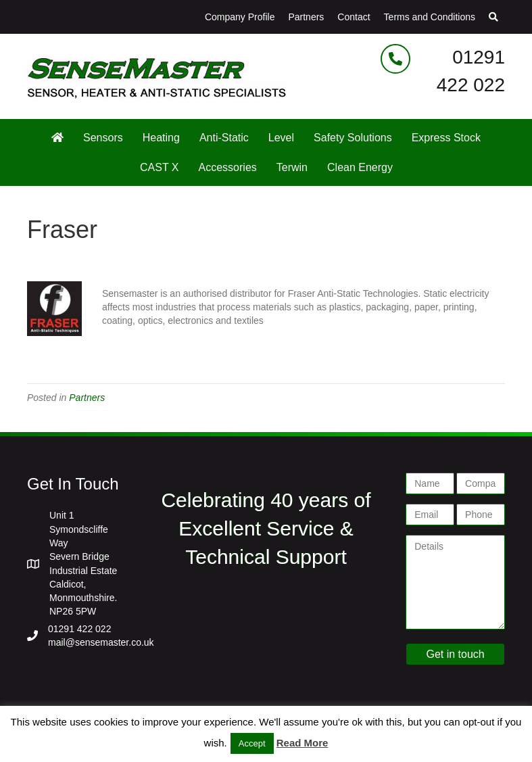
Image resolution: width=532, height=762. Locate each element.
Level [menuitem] (281, 138)
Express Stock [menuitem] (446, 138)
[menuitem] (57, 138)
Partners (87, 398)
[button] (493, 17)
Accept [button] (252, 743)
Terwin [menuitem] (292, 167)
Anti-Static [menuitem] (224, 138)
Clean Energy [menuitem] (360, 167)
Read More (303, 743)
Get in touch (455, 654)
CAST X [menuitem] (160, 167)
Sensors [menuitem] (103, 138)
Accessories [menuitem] (228, 167)
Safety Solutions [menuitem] (353, 138)
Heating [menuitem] (161, 138)
